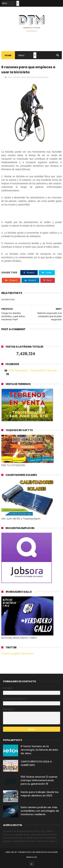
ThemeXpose (24, 852)
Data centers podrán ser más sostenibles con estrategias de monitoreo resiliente (40, 811)
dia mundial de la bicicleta (22, 77)
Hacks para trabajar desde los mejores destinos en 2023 (40, 794)
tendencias (43, 77)
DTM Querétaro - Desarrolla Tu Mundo (33, 370)
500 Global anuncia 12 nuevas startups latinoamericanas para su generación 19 (39, 780)
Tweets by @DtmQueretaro (18, 654)
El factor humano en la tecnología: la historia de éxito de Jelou (39, 750)
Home (8, 55)
